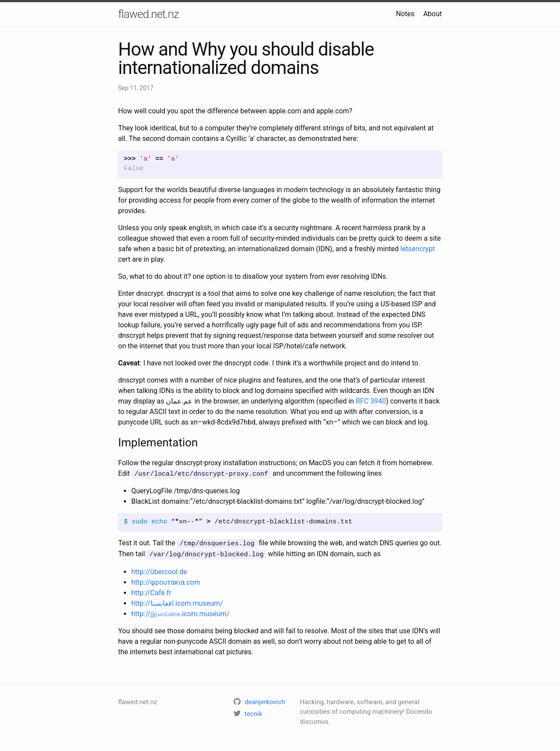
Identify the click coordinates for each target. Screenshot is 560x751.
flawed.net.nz (148, 14)
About (432, 14)
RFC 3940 (371, 401)
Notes (405, 14)
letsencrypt (418, 249)
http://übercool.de (159, 570)
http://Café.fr (151, 591)
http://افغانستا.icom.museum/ (177, 601)
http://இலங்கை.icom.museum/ (180, 612)
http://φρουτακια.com (166, 580)
